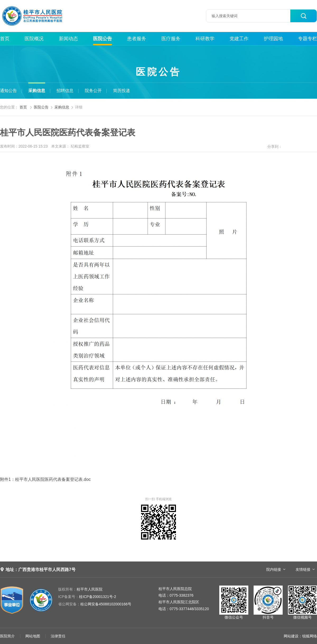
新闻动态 (68, 39)
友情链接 (303, 569)
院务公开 (93, 91)
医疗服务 (171, 39)
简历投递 (122, 91)
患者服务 (137, 39)
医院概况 (34, 39)
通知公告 (8, 91)
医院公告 (102, 39)
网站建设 (291, 636)
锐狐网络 (310, 636)
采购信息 (37, 91)
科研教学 (205, 39)
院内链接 (274, 569)
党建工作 (239, 39)
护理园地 (273, 39)
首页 (5, 39)
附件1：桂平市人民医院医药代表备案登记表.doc (45, 479)
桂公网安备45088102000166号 (95, 604)
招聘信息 (65, 91)
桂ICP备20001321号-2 (87, 597)
